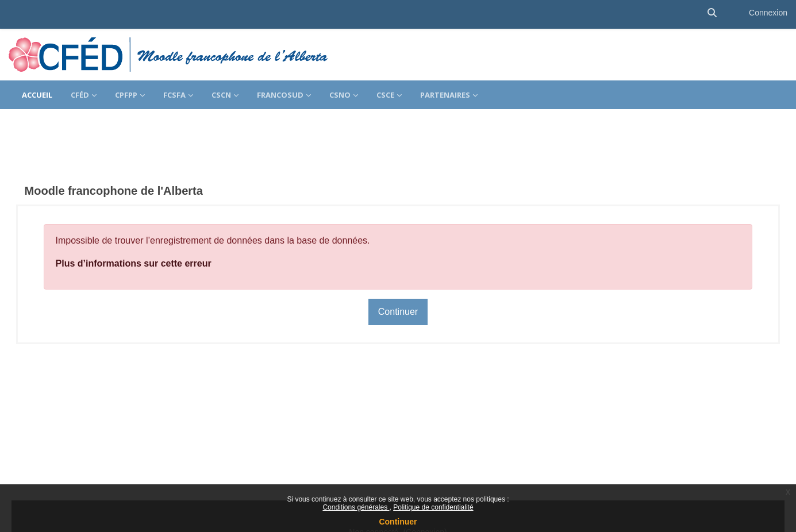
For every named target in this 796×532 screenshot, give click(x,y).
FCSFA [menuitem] (174, 95)
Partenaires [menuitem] (445, 95)
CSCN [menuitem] (221, 95)
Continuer (398, 522)
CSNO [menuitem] (340, 95)
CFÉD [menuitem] (80, 95)
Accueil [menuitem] (37, 95)
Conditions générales (356, 507)
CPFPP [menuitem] (126, 95)
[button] (712, 13)
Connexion (768, 13)
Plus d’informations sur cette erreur (150, 243)
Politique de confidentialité (433, 507)
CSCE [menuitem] (385, 95)
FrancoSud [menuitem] (280, 95)
